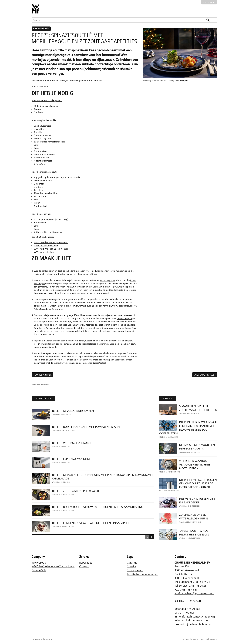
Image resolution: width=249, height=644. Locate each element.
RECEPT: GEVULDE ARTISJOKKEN (73, 411)
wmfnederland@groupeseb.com (194, 593)
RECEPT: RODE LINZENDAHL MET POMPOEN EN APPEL (87, 427)
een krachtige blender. (106, 290)
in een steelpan (125, 318)
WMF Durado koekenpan (46, 246)
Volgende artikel (204, 375)
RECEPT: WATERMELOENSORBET (73, 443)
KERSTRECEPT (41, 28)
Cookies (132, 566)
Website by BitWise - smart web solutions (200, 639)
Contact (84, 566)
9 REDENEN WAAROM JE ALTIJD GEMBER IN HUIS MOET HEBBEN (195, 465)
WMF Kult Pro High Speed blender (51, 249)
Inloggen (48, 639)
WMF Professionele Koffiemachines (53, 566)
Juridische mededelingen (142, 574)
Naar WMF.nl (209, 2)
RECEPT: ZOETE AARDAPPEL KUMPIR (76, 491)
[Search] (111, 20)
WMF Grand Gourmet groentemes (51, 242)
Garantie (132, 563)
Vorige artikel (43, 375)
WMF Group (39, 563)
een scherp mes (107, 280)
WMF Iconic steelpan (44, 252)
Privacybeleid (135, 570)
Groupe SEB (39, 570)
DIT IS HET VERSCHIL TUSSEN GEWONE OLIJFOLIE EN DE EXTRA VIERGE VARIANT (198, 483)
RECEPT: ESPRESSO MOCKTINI (71, 459)
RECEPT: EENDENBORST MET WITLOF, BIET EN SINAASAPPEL (91, 523)
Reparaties (86, 563)
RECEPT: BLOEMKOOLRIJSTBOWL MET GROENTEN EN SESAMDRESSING (98, 507)
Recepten (184, 80)
